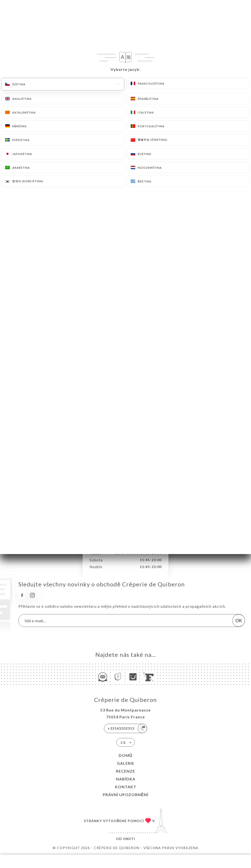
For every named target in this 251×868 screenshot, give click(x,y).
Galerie (126, 763)
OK (239, 621)
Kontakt (126, 787)
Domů (126, 755)
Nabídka (126, 779)
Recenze (125, 771)
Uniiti (129, 839)
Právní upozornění (125, 795)
